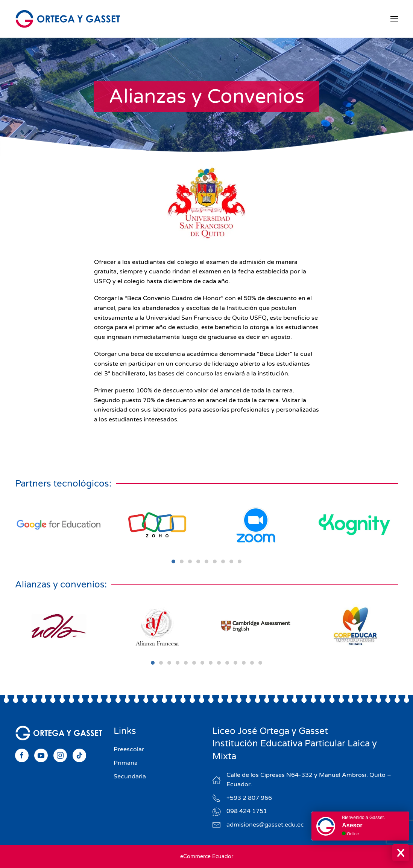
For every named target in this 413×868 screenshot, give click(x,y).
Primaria (126, 763)
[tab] (173, 561)
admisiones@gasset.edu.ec (265, 825)
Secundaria (130, 776)
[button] (394, 19)
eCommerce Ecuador (207, 857)
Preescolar (129, 749)
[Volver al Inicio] (68, 19)
